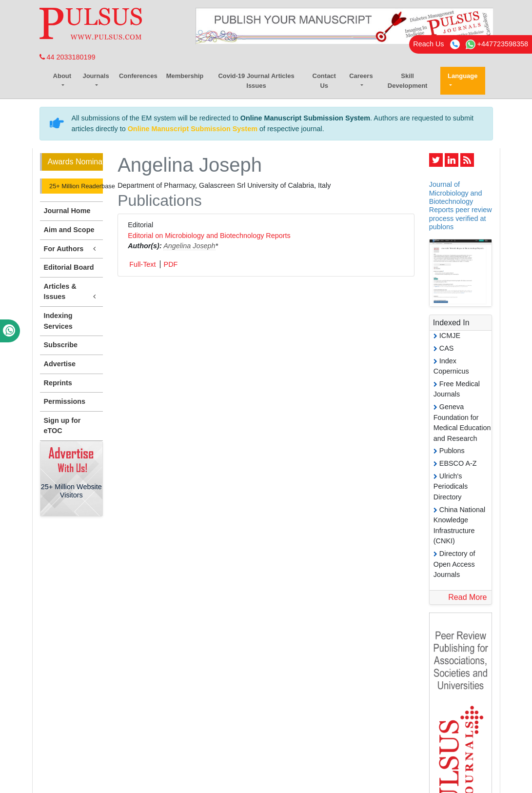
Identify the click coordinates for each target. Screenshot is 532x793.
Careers (361, 76)
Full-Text (142, 264)
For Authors (72, 249)
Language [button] (463, 76)
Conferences (138, 76)
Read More (467, 597)
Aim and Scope (69, 230)
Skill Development (408, 81)
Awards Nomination (76, 162)
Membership (185, 76)
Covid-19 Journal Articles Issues (256, 81)
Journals (96, 76)
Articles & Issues (72, 292)
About (62, 76)
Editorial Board (69, 267)
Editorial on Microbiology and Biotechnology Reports (209, 236)
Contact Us (324, 81)
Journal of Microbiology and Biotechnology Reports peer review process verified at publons (461, 205)
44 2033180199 (68, 57)
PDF (171, 264)
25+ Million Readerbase (76, 186)
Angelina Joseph (189, 246)
